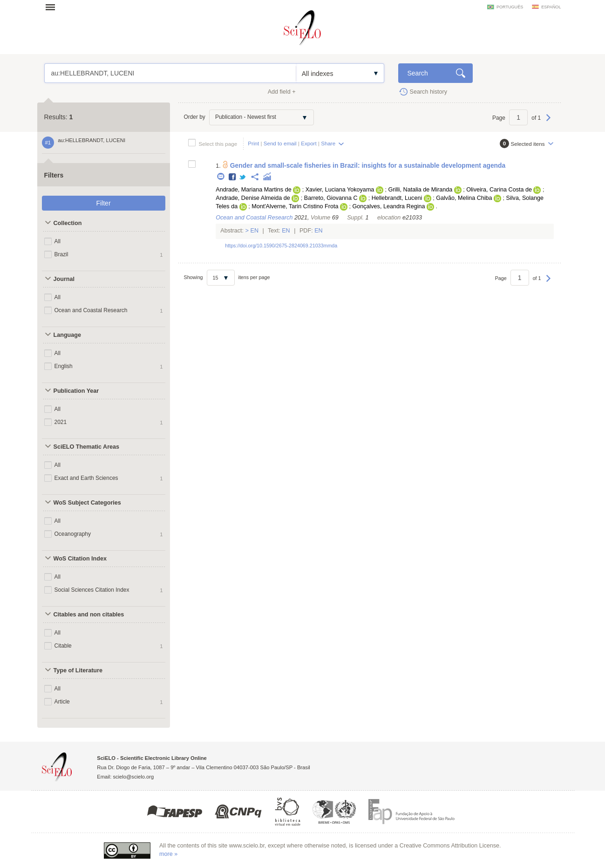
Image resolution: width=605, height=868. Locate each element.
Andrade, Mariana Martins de (253, 190)
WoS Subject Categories (87, 503)
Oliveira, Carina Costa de (499, 190)
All (58, 241)
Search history (429, 92)
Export (309, 143)
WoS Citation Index (80, 559)
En (255, 231)
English (64, 366)
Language (67, 335)
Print (253, 143)
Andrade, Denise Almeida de (253, 198)
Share (328, 143)
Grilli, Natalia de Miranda (420, 190)
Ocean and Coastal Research (91, 310)
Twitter (243, 177)
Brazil (61, 254)
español (551, 7)
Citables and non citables (89, 615)
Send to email (280, 143)
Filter (103, 203)
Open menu (53, 7)
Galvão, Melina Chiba (464, 198)
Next (548, 122)
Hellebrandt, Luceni (397, 198)
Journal (64, 279)
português (510, 7)
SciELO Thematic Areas (87, 447)
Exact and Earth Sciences (86, 478)
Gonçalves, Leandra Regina (388, 206)
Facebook (233, 177)
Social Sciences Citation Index (92, 590)
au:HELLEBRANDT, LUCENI (170, 73)
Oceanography (73, 534)
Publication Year (76, 391)
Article (62, 702)
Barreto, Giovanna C (331, 198)
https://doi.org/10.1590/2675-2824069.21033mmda (281, 246)
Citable (63, 646)
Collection (68, 223)
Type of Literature (78, 670)
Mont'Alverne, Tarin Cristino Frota (295, 206)
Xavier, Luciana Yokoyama (340, 190)
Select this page (218, 144)
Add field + (282, 92)
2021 (61, 422)
